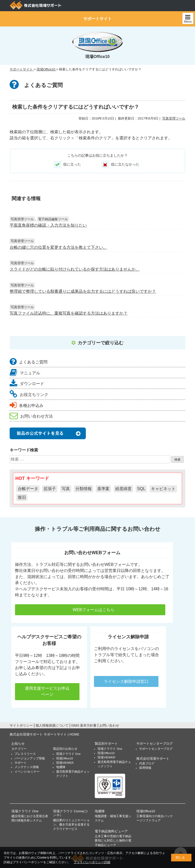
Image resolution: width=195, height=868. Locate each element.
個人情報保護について (52, 725)
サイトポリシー (21, 725)
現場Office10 (65, 758)
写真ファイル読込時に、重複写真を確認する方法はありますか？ (69, 313)
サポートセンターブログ (155, 744)
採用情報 (145, 768)
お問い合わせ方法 (31, 416)
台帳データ (28, 489)
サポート (21, 763)
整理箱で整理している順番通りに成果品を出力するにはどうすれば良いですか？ (83, 291)
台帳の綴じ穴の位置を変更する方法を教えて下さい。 (58, 247)
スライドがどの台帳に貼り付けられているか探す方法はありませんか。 (75, 269)
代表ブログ (147, 763)
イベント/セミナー (27, 772)
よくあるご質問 (29, 362)
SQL (141, 489)
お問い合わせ (109, 725)
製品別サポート (106, 744)
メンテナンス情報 (27, 767)
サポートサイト (97, 19)
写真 (66, 489)
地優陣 (61, 767)
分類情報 (84, 489)
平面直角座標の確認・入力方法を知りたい (48, 225)
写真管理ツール (174, 118)
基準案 (103, 489)
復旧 (22, 497)
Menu (188, 19)
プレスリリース (25, 754)
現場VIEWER (65, 763)
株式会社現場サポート (153, 759)
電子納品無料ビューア (111, 831)
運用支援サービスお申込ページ (47, 691)
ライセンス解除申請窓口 (126, 681)
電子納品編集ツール (53, 219)
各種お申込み (27, 406)
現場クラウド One (68, 754)
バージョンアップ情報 (30, 758)
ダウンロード (27, 384)
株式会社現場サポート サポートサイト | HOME (44, 734)
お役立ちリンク (29, 395)
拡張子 (50, 489)
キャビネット (163, 489)
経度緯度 (123, 489)
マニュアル (25, 373)
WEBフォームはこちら (90, 610)
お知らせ (18, 744)
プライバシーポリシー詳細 (92, 862)
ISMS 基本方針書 (84, 725)
